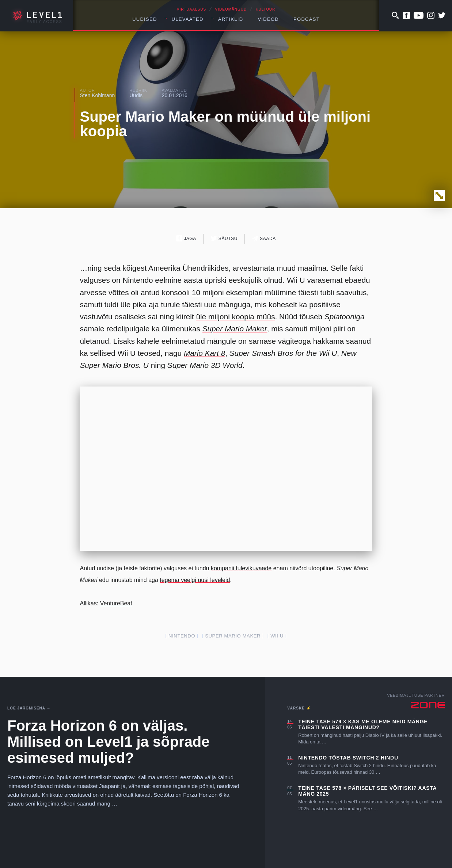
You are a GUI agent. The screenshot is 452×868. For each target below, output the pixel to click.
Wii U (277, 636)
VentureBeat (116, 603)
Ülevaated (188, 19)
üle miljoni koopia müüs (235, 317)
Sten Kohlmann (98, 95)
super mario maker (233, 636)
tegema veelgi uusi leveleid (195, 580)
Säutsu (224, 238)
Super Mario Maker (235, 329)
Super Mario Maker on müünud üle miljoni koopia (225, 124)
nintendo (182, 636)
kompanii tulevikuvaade (241, 568)
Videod (268, 19)
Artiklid (231, 19)
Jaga (186, 238)
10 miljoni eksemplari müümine (244, 292)
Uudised (145, 19)
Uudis (136, 95)
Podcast (307, 19)
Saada (264, 238)
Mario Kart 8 (204, 353)
